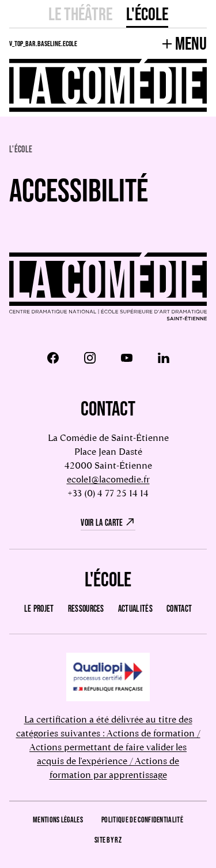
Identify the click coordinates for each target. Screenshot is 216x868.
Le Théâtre (80, 14)
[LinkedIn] (164, 358)
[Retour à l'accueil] (108, 287)
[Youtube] (127, 358)
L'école (147, 14)
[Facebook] (53, 358)
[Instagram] (90, 358)
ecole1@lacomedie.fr (108, 479)
